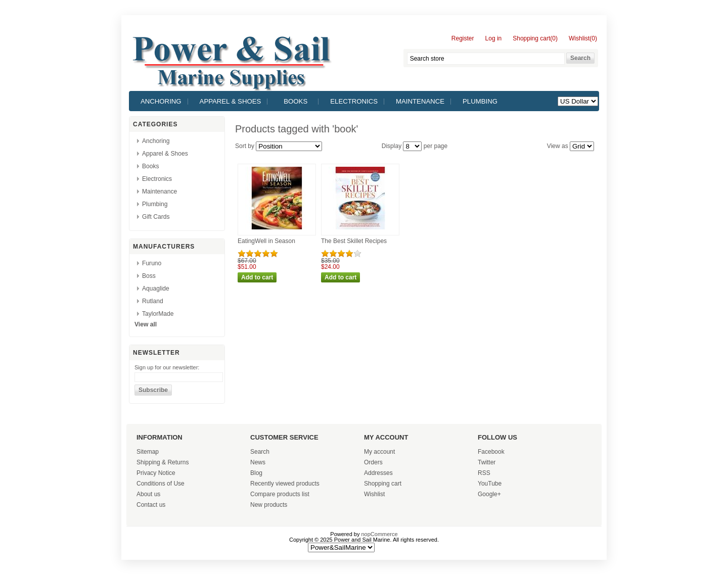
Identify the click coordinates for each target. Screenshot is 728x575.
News (258, 462)
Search (260, 452)
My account (379, 452)
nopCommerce (380, 534)
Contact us (151, 505)
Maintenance (420, 101)
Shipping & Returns (163, 462)
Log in (494, 39)
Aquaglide (156, 289)
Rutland (153, 301)
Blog (256, 473)
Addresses (378, 473)
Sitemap (148, 452)
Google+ (489, 494)
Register (463, 39)
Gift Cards (156, 217)
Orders (373, 462)
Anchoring (161, 101)
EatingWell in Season (266, 241)
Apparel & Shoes (231, 101)
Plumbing (480, 101)
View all (146, 324)
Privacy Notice (156, 473)
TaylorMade (158, 314)
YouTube (490, 484)
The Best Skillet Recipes (354, 241)
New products (269, 505)
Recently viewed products (285, 484)
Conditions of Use (161, 484)
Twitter (487, 462)
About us (148, 494)
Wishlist (374, 494)
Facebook (491, 452)
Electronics (354, 101)
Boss (149, 276)
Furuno (152, 263)
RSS (484, 473)
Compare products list (280, 494)
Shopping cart (383, 484)
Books (295, 101)
